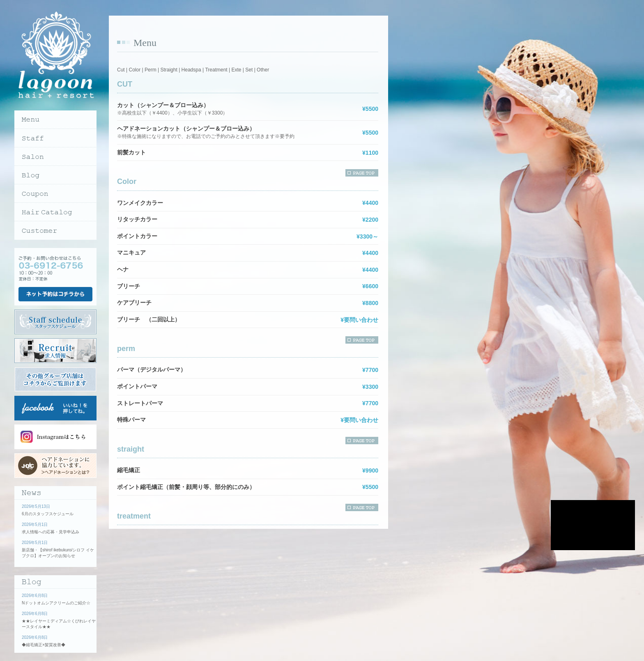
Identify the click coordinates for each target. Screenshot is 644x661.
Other (263, 70)
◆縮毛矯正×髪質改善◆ (44, 645)
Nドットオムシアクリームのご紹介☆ (56, 603)
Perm (151, 70)
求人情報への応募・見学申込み (51, 532)
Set (249, 70)
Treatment (216, 70)
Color (135, 70)
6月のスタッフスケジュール (48, 514)
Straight (169, 70)
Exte (236, 70)
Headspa (191, 70)
